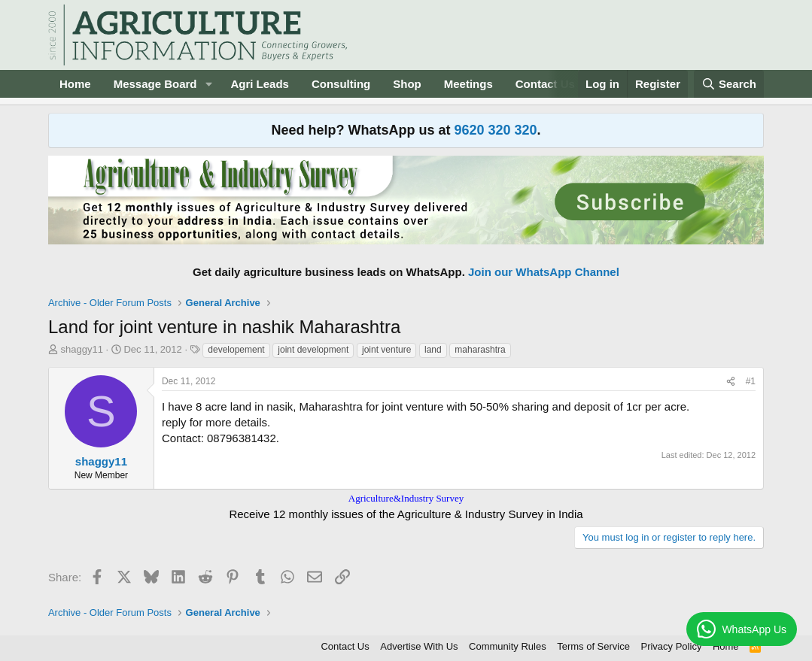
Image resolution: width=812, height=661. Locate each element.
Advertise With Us (419, 646)
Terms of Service (593, 646)
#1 (751, 381)
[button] (208, 84)
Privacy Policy (671, 646)
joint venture (386, 350)
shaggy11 (82, 349)
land (433, 350)
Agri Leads (260, 84)
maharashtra (480, 350)
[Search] (729, 84)
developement (236, 350)
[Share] (731, 382)
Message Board (155, 84)
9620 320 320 (495, 130)
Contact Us (545, 84)
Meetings (468, 84)
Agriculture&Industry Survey (406, 498)
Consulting (341, 84)
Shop (407, 84)
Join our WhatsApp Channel (544, 272)
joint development (313, 350)
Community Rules (508, 646)
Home (75, 84)
